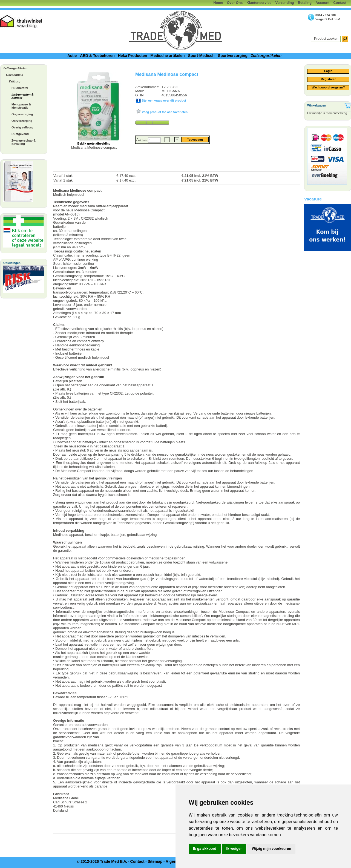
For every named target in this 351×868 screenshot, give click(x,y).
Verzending (284, 3)
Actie (72, 56)
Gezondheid (15, 75)
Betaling (305, 3)
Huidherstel (20, 88)
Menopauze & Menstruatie (21, 106)
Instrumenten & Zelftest (23, 96)
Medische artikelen (167, 56)
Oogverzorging (22, 114)
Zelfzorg (15, 81)
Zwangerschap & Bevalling (24, 142)
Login (328, 71)
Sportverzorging (233, 56)
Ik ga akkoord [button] (205, 849)
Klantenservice (259, 3)
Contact (340, 3)
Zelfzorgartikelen (266, 56)
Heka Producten (133, 56)
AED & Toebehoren (97, 56)
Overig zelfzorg (22, 127)
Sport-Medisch (201, 56)
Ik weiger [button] (234, 849)
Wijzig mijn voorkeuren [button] (271, 849)
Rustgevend (20, 134)
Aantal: (142, 140)
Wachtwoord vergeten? (328, 87)
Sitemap (155, 861)
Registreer (328, 79)
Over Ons (235, 3)
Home (218, 3)
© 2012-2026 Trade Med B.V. (102, 861)
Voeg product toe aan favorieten (164, 112)
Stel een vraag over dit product (163, 100)
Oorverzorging (22, 121)
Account (322, 3)
